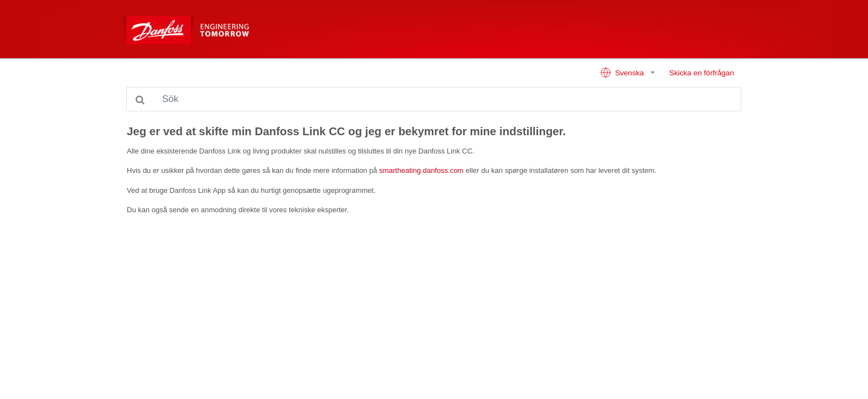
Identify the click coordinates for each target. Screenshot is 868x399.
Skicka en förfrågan (702, 73)
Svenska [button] (623, 73)
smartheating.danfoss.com (421, 170)
